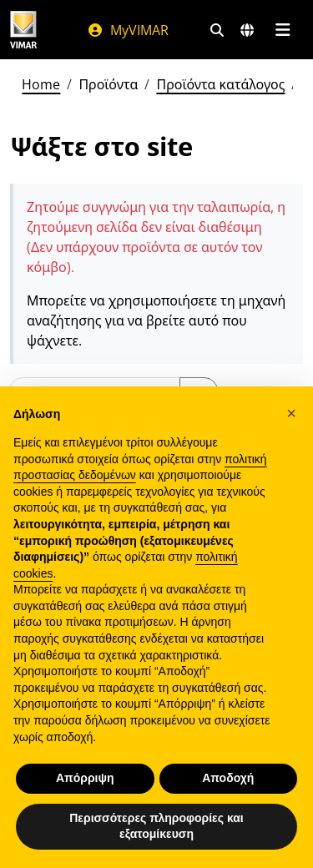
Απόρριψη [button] (85, 778)
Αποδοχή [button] (228, 778)
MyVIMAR (128, 30)
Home (41, 84)
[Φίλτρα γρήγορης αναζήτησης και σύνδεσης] (217, 30)
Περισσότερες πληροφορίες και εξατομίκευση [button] (156, 826)
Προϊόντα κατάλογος (220, 84)
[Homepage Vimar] (23, 30)
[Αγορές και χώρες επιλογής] (247, 30)
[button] (291, 413)
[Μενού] (283, 30)
